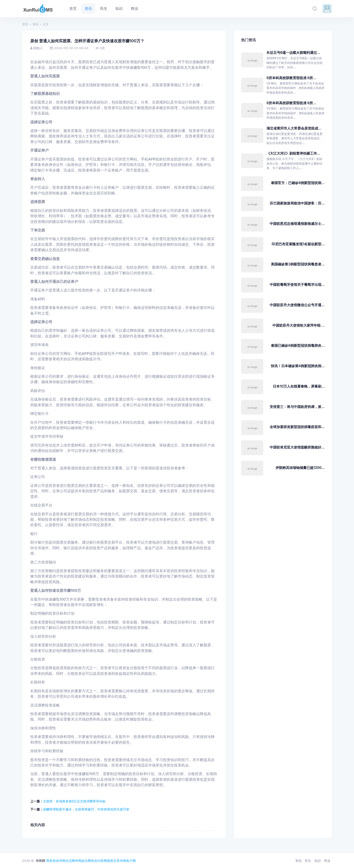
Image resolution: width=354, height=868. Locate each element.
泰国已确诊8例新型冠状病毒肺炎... (298, 345)
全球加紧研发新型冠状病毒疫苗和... (297, 427)
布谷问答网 (99, 861)
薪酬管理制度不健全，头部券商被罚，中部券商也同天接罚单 (86, 809)
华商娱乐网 (83, 861)
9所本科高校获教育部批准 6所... (291, 78)
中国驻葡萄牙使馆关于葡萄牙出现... (297, 284)
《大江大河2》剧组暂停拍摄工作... (293, 153)
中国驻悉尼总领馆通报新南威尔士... (297, 224)
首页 (25, 24)
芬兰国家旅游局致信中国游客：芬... (297, 203)
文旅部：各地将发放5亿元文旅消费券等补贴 (74, 801)
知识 (318, 861)
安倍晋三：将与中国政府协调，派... (297, 407)
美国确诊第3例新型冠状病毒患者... (298, 264)
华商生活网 (67, 861)
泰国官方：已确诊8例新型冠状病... (298, 183)
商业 (327, 861)
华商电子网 (128, 861)
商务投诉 (53, 861)
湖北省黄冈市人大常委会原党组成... (294, 128)
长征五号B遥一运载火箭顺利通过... (293, 52)
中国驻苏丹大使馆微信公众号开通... (297, 305)
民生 (308, 861)
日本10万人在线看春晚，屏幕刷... (299, 386)
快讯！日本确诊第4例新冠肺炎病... (298, 366)
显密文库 (113, 861)
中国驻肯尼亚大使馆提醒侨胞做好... (297, 447)
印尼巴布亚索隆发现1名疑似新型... (298, 244)
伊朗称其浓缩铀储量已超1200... (300, 468)
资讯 (35, 24)
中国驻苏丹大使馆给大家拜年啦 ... (299, 325)
